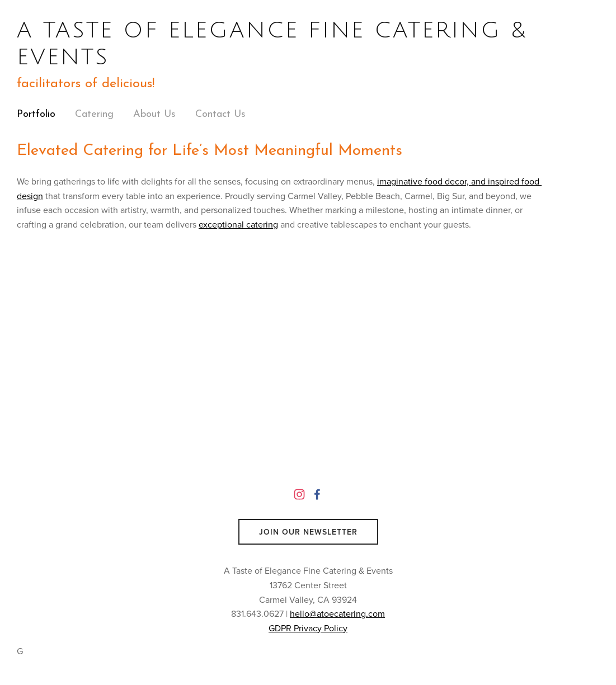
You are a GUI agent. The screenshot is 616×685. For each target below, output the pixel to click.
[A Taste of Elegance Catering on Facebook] (317, 494)
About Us (154, 114)
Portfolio (36, 114)
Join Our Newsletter (308, 532)
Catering (94, 114)
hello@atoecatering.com (337, 613)
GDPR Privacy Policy (308, 628)
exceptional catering (238, 224)
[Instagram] (299, 494)
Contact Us (220, 114)
